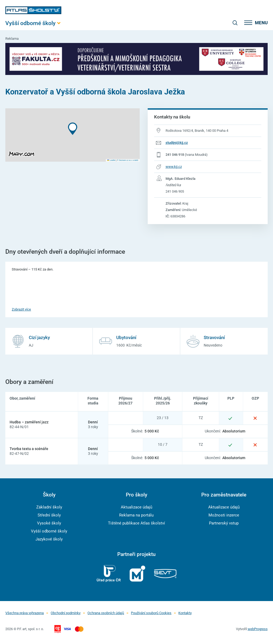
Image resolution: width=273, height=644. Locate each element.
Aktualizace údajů (136, 507)
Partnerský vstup (224, 523)
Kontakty (185, 613)
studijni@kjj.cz (177, 143)
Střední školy (49, 515)
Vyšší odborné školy (49, 531)
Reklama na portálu (136, 515)
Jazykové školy (49, 539)
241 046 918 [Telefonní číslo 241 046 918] (175, 155)
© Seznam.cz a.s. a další (128, 160)
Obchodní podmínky (66, 613)
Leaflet (111, 160)
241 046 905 (175, 191)
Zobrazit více (21, 309)
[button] (73, 129)
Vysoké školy (49, 523)
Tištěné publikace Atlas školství (136, 523)
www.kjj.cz (174, 167)
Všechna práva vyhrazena (25, 613)
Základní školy (49, 507)
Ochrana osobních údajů (106, 613)
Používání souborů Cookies (151, 613)
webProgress (258, 629)
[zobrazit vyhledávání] (235, 23)
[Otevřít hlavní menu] (33, 23)
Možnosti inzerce (224, 515)
